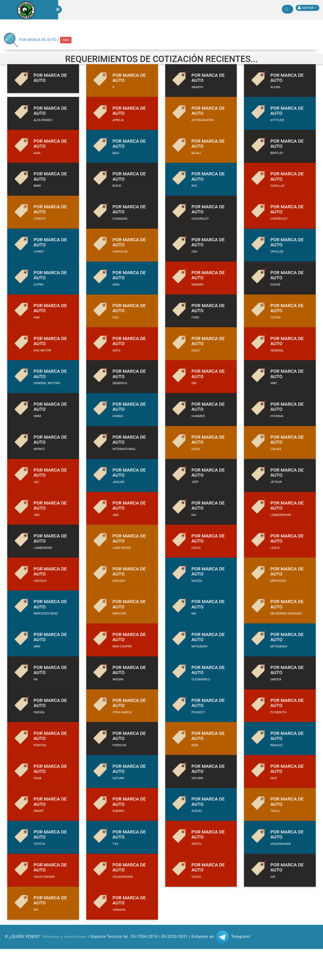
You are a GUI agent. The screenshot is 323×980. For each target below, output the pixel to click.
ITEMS (67, 40)
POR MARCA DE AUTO (38, 40)
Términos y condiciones (65, 968)
